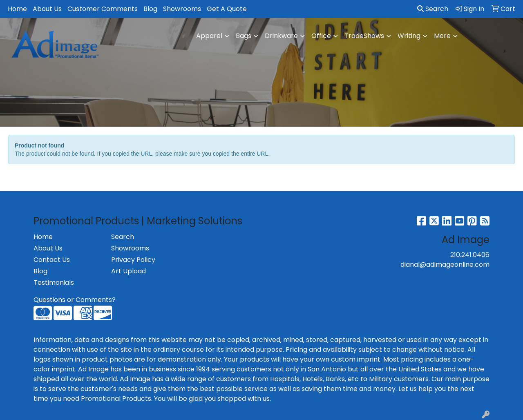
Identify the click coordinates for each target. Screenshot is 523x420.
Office (321, 36)
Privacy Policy (133, 260)
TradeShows (364, 36)
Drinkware (281, 36)
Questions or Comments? (75, 300)
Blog (150, 9)
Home (17, 9)
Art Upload (129, 271)
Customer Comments (103, 9)
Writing (409, 36)
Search (433, 9)
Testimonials (54, 283)
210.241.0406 (470, 255)
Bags (244, 36)
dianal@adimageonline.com (445, 265)
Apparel (209, 36)
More (442, 36)
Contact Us (52, 260)
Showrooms (182, 9)
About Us (47, 9)
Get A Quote (227, 9)
